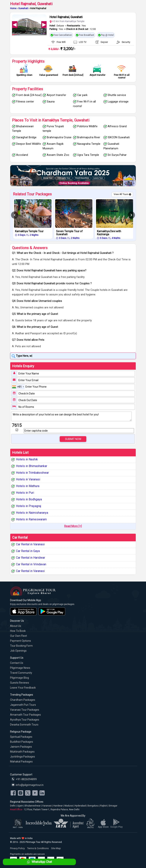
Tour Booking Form (21, 646)
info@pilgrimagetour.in (27, 785)
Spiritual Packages (21, 737)
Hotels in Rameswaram (31, 519)
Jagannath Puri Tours (23, 705)
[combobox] (18, 387)
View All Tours (121, 194)
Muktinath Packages (22, 752)
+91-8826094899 (24, 779)
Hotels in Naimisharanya (32, 513)
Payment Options (21, 641)
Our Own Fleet (19, 636)
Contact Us (17, 663)
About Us (16, 626)
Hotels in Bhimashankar (32, 466)
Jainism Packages (21, 747)
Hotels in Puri (25, 493)
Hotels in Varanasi (28, 479)
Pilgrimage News (20, 668)
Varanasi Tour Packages (25, 710)
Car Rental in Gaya (28, 551)
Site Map (56, 848)
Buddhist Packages (22, 742)
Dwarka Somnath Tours (24, 725)
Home (13, 8)
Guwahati (23, 8)
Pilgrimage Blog (19, 678)
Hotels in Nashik (27, 459)
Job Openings (18, 651)
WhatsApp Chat (39, 862)
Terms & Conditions (38, 848)
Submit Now (73, 439)
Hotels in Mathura (28, 486)
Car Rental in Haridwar (31, 558)
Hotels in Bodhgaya (29, 499)
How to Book (18, 631)
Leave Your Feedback (23, 688)
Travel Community (21, 673)
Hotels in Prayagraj (29, 506)
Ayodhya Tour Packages (25, 720)
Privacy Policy (17, 848)
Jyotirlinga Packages (23, 757)
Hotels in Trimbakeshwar (32, 473)
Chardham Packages (23, 700)
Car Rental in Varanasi (30, 544)
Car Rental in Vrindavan (31, 564)
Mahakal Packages (21, 762)
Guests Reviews (20, 683)
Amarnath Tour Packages (25, 715)
